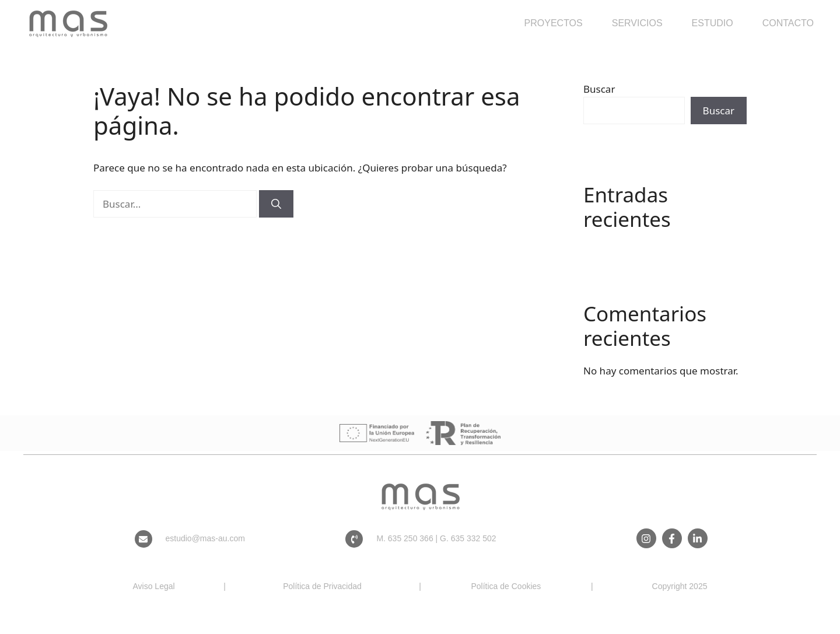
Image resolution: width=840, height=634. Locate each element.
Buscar (599, 89)
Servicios (637, 23)
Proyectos (554, 23)
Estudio (713, 23)
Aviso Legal (154, 586)
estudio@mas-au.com (205, 538)
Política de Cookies (506, 586)
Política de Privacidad (322, 586)
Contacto (788, 23)
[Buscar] (276, 204)
